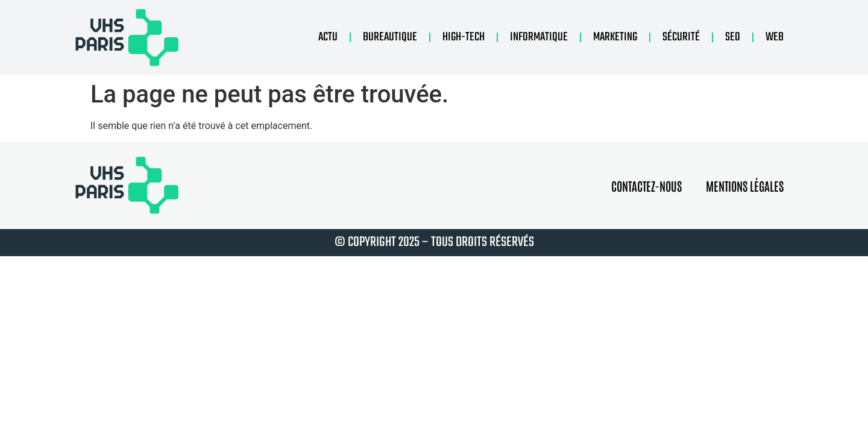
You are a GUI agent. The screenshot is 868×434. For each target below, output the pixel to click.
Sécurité (681, 37)
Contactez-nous (646, 186)
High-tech (464, 37)
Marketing (615, 37)
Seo (733, 37)
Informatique (539, 37)
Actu (328, 37)
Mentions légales (745, 186)
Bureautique (390, 37)
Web (775, 37)
